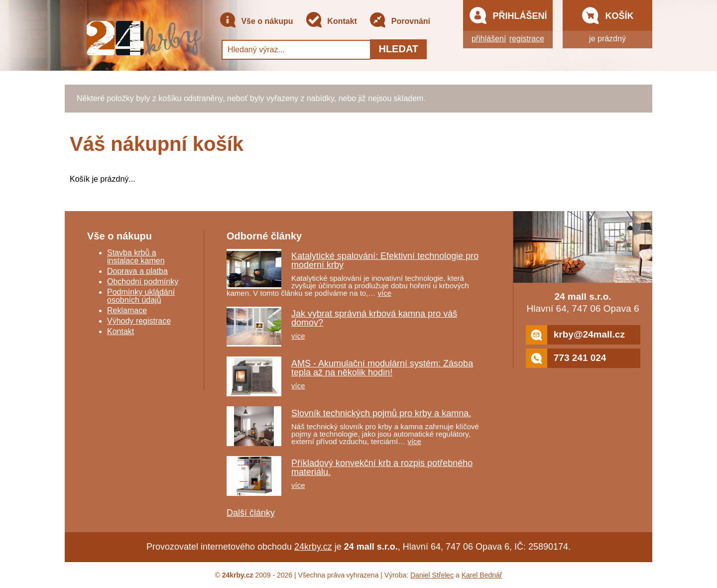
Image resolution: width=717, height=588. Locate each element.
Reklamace (127, 310)
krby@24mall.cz (575, 335)
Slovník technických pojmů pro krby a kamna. (381, 413)
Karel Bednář (482, 575)
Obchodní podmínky (143, 282)
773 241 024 (566, 358)
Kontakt (331, 22)
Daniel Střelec (432, 575)
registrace (527, 39)
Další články (251, 513)
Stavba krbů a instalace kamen (136, 257)
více (385, 293)
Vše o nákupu (256, 22)
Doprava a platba (137, 271)
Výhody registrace (139, 321)
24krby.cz (313, 547)
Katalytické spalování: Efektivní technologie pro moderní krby (385, 260)
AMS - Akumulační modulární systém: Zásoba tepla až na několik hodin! (382, 368)
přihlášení (489, 39)
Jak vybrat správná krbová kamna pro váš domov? (374, 318)
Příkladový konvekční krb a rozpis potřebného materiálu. (382, 468)
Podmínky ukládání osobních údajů (141, 296)
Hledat (398, 49)
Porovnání (400, 22)
